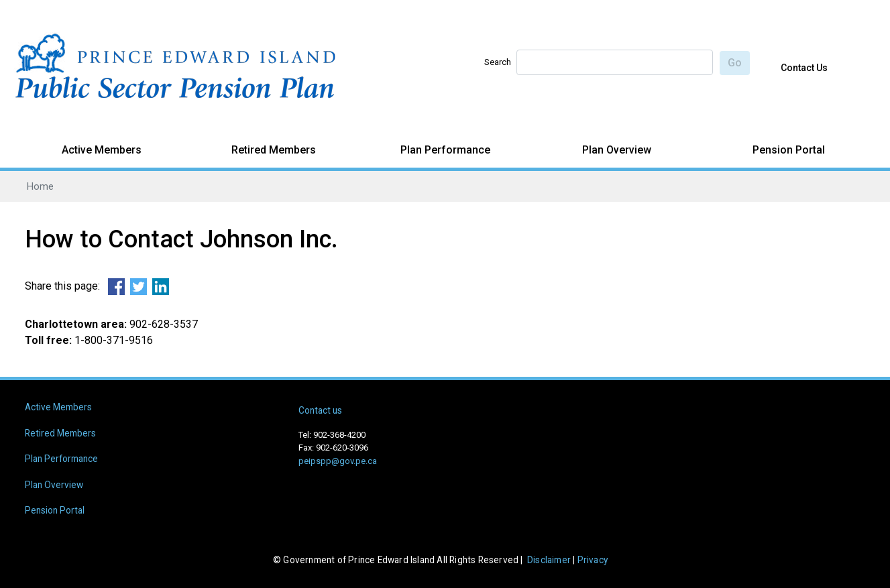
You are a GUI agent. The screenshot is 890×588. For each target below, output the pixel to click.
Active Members (102, 150)
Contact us (320, 410)
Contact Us (804, 68)
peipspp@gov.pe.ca (338, 461)
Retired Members (274, 150)
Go (735, 63)
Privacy (593, 560)
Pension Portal (789, 150)
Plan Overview (617, 150)
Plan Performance (445, 150)
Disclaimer (549, 560)
